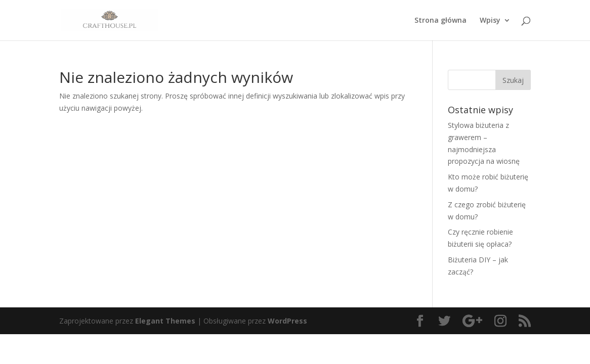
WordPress (287, 321)
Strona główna (440, 21)
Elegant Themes (165, 321)
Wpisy (490, 21)
